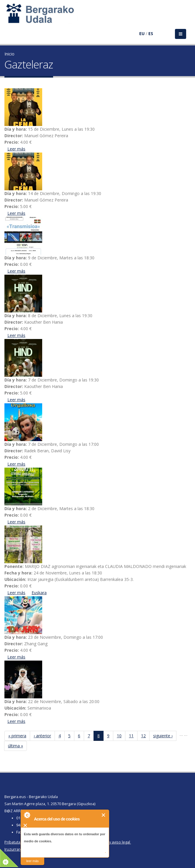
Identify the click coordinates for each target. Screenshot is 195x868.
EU (142, 33)
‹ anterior (42, 736)
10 (119, 736)
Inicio (9, 54)
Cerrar (104, 815)
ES (151, 33)
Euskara (39, 593)
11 (131, 736)
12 (143, 736)
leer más (32, 861)
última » (15, 746)
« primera (17, 736)
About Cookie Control (27, 815)
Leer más (16, 149)
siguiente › (163, 736)
